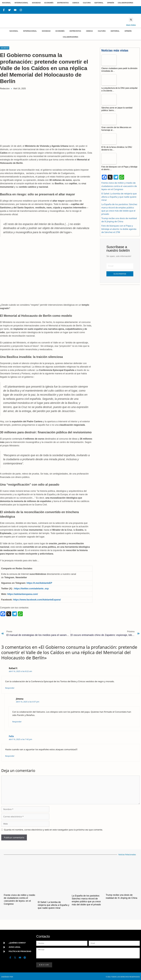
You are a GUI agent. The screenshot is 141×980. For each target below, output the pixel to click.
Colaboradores (70, 37)
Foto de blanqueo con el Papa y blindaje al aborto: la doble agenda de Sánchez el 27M (119, 229)
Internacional (30, 31)
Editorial (115, 31)
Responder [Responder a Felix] (10, 756)
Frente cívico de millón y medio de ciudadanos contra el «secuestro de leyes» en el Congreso (119, 186)
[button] (131, 20)
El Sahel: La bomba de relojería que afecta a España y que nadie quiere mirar (119, 197)
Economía (60, 31)
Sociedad (46, 31)
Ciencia (89, 31)
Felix (11, 736)
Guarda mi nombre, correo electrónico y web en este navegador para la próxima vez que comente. (53, 830)
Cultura (102, 31)
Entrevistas (75, 31)
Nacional (14, 31)
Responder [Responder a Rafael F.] (10, 688)
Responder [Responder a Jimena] (17, 722)
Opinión (128, 31)
